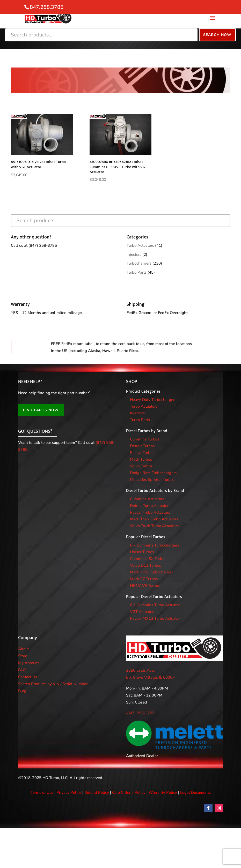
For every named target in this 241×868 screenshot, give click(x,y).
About (23, 649)
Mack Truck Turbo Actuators (154, 519)
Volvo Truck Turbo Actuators (154, 526)
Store (23, 656)
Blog (22, 691)
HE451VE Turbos (145, 586)
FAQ (22, 670)
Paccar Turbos (142, 453)
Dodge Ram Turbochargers (153, 473)
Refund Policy (97, 792)
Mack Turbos (141, 459)
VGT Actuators (143, 612)
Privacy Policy (69, 792)
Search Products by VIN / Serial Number (53, 684)
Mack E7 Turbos (144, 579)
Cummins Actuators (147, 499)
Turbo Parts (137, 272)
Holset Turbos (142, 552)
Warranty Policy (163, 792)
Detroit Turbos (142, 446)
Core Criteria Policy (129, 792)
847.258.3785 (47, 7)
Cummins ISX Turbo (147, 559)
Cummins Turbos (145, 439)
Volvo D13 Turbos (145, 565)
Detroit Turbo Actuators (150, 506)
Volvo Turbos (141, 466)
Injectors (134, 255)
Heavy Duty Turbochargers (153, 400)
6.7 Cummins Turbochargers (155, 545)
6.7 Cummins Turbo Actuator (155, 605)
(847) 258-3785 (43, 245)
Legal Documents (195, 792)
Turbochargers (139, 263)
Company (28, 638)
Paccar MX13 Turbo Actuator (155, 618)
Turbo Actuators (140, 245)
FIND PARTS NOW (41, 410)
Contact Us (28, 677)
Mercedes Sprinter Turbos (152, 480)
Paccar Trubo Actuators (150, 512)
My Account (28, 663)
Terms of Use (42, 792)
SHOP (132, 382)
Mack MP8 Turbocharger (151, 572)
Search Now (217, 35)
